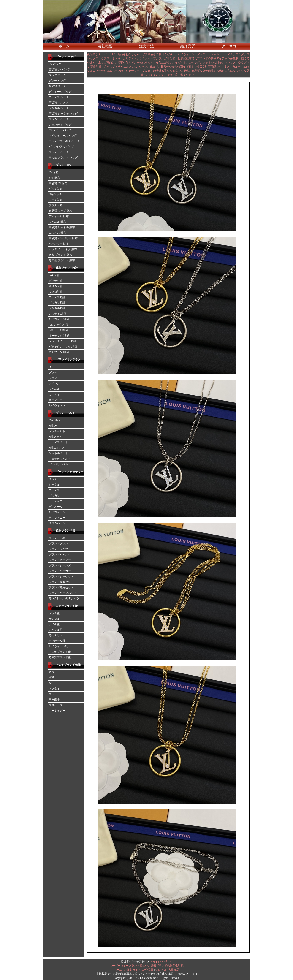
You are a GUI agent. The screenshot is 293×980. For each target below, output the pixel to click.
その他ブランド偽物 (68, 665)
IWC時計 (54, 275)
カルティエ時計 (58, 314)
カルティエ (56, 394)
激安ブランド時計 (60, 352)
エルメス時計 (57, 297)
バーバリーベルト (60, 464)
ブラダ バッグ (57, 75)
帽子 (52, 678)
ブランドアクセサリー (70, 472)
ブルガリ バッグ (59, 119)
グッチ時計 (56, 281)
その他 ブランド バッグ (63, 157)
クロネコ (229, 46)
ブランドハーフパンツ (62, 593)
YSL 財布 (54, 178)
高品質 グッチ (57, 86)
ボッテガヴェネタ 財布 (63, 249)
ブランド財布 (64, 165)
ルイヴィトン (57, 405)
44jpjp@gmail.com (162, 961)
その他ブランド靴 (60, 652)
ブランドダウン (58, 543)
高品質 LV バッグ (59, 70)
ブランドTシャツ (59, 554)
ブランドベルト (65, 413)
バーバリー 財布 (59, 244)
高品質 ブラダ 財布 (60, 211)
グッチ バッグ (57, 81)
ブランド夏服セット (61, 582)
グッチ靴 (54, 613)
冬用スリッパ (57, 635)
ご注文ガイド (132, 970)
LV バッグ (55, 64)
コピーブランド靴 (67, 606)
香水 (52, 672)
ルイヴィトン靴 (58, 646)
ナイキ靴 (54, 624)
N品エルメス (57, 448)
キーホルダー (57, 711)
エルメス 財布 (57, 233)
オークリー (56, 400)
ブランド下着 (57, 538)
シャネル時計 (57, 308)
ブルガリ (54, 496)
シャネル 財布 (57, 222)
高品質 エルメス (59, 103)
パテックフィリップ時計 (64, 347)
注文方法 (146, 46)
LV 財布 (54, 172)
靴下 (52, 683)
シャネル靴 (56, 630)
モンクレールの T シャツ (64, 598)
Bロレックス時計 (59, 330)
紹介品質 (188, 46)
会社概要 (105, 46)
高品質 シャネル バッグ (63, 114)
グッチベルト (57, 431)
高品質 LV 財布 (58, 183)
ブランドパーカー (60, 571)
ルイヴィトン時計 (60, 319)
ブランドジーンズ (60, 565)
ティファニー (57, 518)
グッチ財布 (56, 189)
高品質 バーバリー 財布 (63, 238)
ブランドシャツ (58, 549)
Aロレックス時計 (59, 325)
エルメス (54, 490)
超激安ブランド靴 (60, 657)
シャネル (54, 389)
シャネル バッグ (59, 108)
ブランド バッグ (66, 57)
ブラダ (53, 378)
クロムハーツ (57, 523)
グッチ (53, 372)
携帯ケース (56, 705)
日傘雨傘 (54, 700)
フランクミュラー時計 (62, 341)
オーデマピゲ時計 (60, 336)
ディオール (56, 507)
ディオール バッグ (60, 92)
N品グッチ (55, 194)
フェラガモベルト (60, 459)
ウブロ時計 (56, 292)
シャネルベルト (58, 453)
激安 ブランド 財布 (60, 255)
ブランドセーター (60, 560)
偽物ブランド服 (65, 531)
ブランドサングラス (68, 360)
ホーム (64, 46)
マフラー (54, 694)
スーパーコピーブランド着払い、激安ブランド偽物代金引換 (146, 966)
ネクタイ (54, 689)
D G (51, 367)
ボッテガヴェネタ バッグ (64, 141)
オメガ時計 (56, 286)
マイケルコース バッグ (63, 136)
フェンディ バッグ (60, 125)
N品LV (53, 426)
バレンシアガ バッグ (61, 147)
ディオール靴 (57, 641)
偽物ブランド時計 (67, 268)
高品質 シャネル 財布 (62, 227)
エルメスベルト (58, 442)
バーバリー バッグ (60, 130)
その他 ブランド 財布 (62, 260)
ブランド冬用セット (61, 587)
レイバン (54, 383)
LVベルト (55, 420)
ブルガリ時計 (57, 303)
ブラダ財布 (56, 205)
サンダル (54, 619)
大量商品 (174, 970)
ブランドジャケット (61, 576)
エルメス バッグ (59, 97)
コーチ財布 (56, 200)
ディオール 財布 (59, 216)
